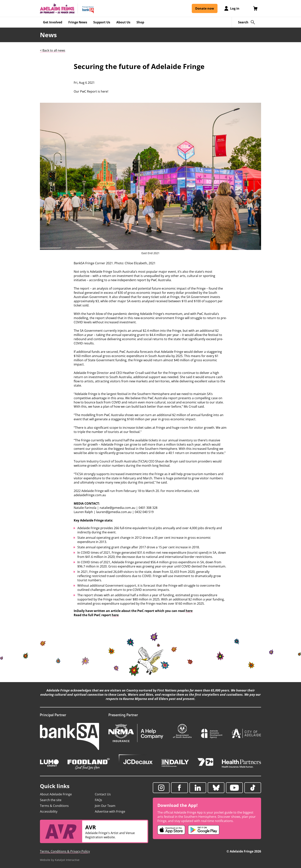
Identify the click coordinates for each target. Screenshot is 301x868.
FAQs (98, 800)
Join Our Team (105, 806)
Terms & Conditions (54, 806)
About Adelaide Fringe (56, 794)
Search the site (51, 800)
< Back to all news (53, 50)
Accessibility (49, 811)
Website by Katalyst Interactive (60, 860)
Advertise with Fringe (110, 811)
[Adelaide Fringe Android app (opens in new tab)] (204, 830)
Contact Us (103, 794)
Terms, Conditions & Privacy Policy (65, 851)
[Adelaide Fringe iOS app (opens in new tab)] (171, 830)
